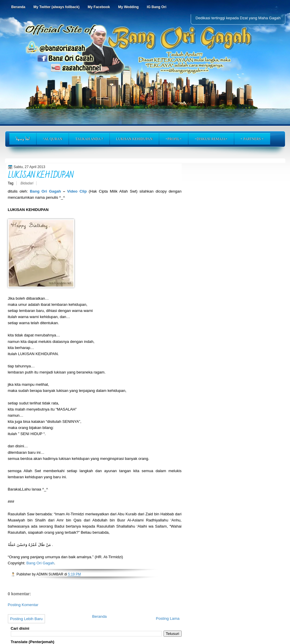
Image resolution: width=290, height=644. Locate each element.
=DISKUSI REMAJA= (211, 139)
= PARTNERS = (252, 139)
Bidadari (27, 183)
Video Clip (77, 191)
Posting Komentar (23, 605)
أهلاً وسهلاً (23, 139)
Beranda (99, 616)
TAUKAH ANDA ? (89, 139)
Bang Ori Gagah (46, 191)
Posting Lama (168, 618)
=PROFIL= (174, 139)
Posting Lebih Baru (26, 619)
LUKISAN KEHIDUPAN (134, 139)
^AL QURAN (53, 139)
